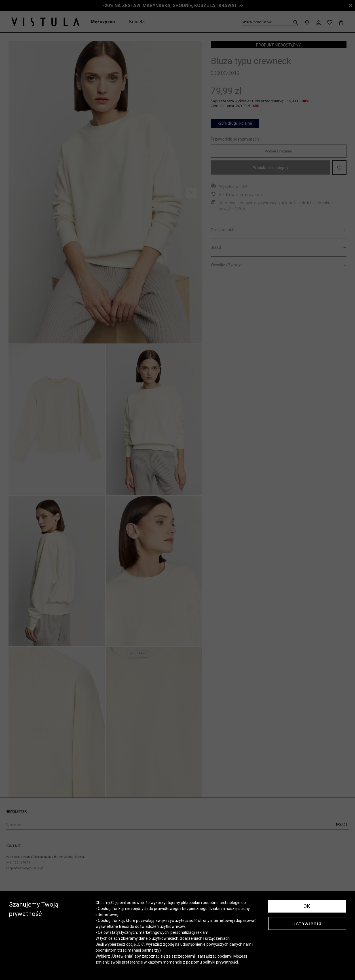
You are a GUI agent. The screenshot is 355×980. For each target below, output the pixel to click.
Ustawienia (307, 923)
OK (307, 906)
